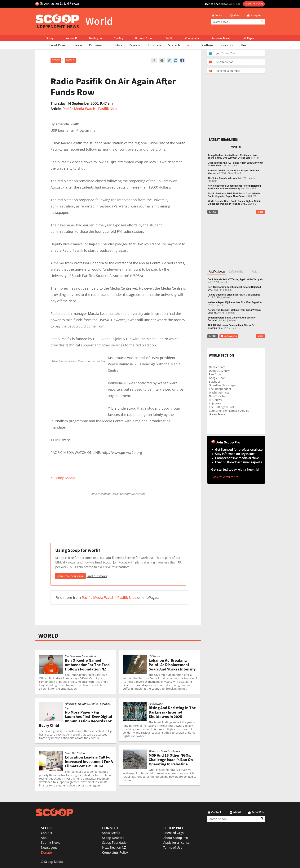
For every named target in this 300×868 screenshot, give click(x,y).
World (191, 45)
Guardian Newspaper (223, 385)
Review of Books (221, 38)
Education (227, 45)
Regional (135, 45)
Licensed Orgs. (174, 833)
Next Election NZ (114, 848)
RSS (212, 212)
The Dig (118, 38)
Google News (217, 378)
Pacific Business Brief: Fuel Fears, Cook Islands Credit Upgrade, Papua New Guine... (234, 195)
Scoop (50, 38)
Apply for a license (176, 843)
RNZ (236, 166)
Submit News (50, 843)
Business (155, 45)
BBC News (215, 400)
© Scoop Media (52, 862)
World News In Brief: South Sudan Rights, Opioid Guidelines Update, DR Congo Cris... (235, 203)
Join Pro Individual (71, 576)
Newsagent (49, 848)
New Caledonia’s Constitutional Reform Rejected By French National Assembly (234, 187)
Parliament (97, 45)
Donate (46, 852)
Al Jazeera (215, 403)
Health (246, 45)
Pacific (169, 38)
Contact (47, 833)
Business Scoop (144, 38)
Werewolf (71, 38)
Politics (117, 45)
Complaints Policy (115, 852)
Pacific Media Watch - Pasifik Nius (90, 109)
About (45, 838)
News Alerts (229, 336)
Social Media (111, 833)
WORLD (48, 636)
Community (192, 38)
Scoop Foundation (115, 843)
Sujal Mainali (235, 173)
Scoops (77, 45)
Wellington (95, 38)
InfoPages (248, 38)
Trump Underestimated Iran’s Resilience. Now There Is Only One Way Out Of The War (233, 157)
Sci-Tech (174, 45)
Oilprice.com (217, 367)
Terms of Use (173, 848)
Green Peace (217, 414)
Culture (208, 45)
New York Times (219, 396)
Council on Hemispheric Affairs (229, 411)
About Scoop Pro (176, 838)
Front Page (57, 45)
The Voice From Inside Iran (222, 178)
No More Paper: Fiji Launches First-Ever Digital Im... (236, 302)
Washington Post (220, 392)
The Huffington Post (222, 407)
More (260, 212)
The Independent (220, 389)
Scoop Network (113, 838)
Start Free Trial (254, 4)
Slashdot (214, 382)
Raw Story (215, 374)
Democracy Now (219, 371)
